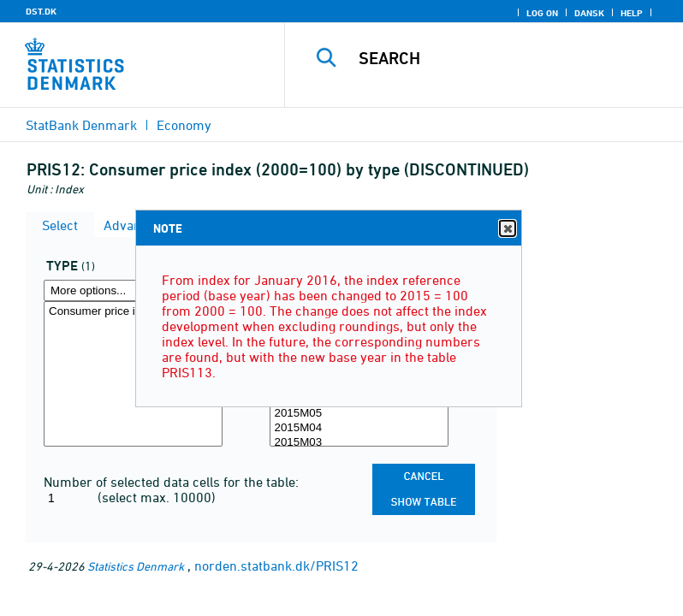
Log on (542, 13)
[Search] (509, 58)
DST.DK (41, 11)
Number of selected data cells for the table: (171, 482)
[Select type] (133, 374)
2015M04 (359, 428)
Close (507, 229)
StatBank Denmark (81, 125)
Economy (184, 125)
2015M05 (359, 414)
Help (632, 13)
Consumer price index (133, 312)
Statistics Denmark (136, 566)
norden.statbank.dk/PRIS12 (276, 566)
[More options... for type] (133, 290)
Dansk (589, 13)
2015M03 (359, 443)
